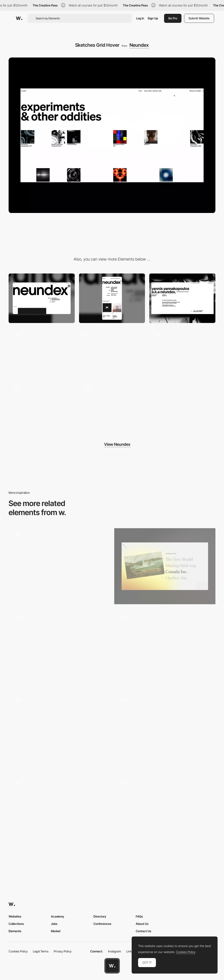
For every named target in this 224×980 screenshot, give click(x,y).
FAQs (139, 916)
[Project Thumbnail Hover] (112, 352)
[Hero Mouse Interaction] (42, 352)
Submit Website (199, 18)
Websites (15, 916)
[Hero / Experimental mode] (42, 406)
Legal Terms (41, 951)
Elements (15, 931)
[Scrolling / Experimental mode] (182, 352)
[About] (182, 298)
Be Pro (173, 18)
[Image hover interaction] (165, 732)
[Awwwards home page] (112, 966)
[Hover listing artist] (165, 649)
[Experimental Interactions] (112, 406)
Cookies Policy (18, 951)
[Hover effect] (165, 566)
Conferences (102, 924)
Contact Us (143, 931)
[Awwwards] (19, 18)
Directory (100, 916)
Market (56, 931)
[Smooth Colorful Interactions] (165, 814)
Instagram (115, 951)
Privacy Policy (63, 951)
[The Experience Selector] (59, 814)
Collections (16, 924)
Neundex (139, 45)
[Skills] (59, 566)
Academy (58, 916)
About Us (142, 924)
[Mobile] (112, 298)
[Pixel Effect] (59, 732)
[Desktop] (42, 298)
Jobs (54, 924)
